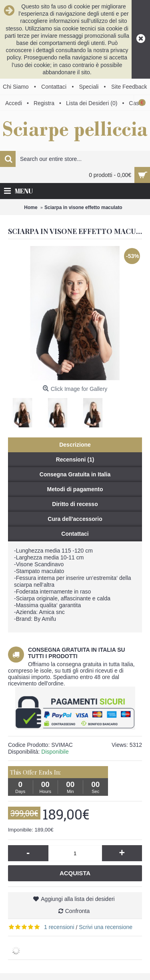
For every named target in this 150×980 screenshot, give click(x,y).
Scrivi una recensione (106, 927)
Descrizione (75, 445)
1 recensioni (59, 927)
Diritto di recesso (75, 504)
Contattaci (75, 534)
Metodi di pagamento (75, 489)
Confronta (77, 911)
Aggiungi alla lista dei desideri (78, 899)
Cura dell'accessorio (75, 519)
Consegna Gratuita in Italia (75, 474)
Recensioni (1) (75, 460)
